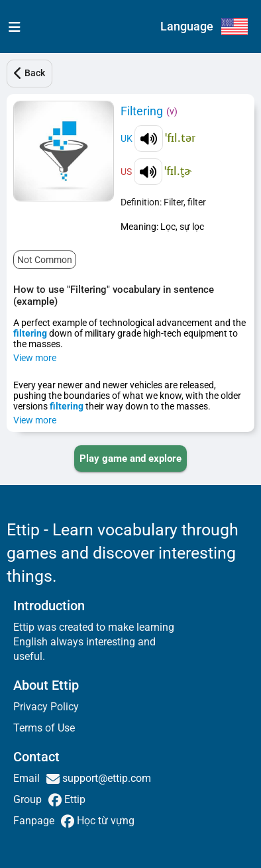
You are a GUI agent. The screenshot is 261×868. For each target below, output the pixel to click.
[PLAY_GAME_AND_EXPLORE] (130, 459)
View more (35, 358)
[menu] (12, 27)
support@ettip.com (105, 778)
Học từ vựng (104, 821)
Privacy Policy (46, 707)
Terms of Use (44, 728)
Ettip (74, 799)
